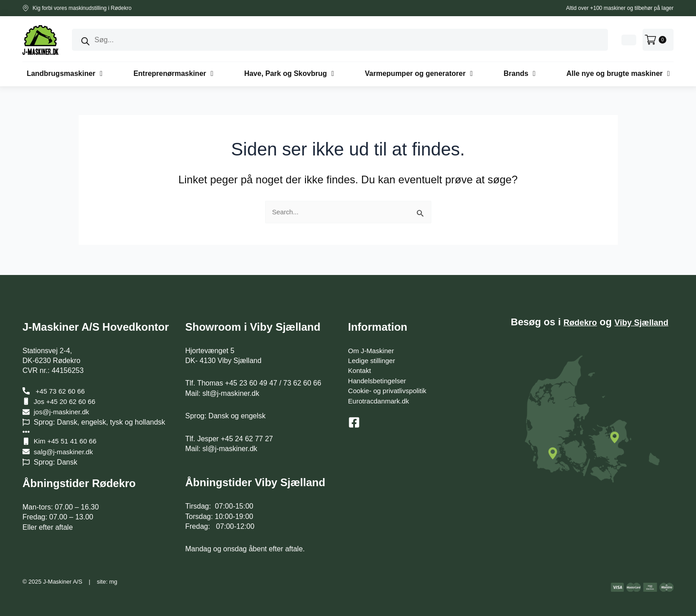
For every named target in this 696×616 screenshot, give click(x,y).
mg (113, 582)
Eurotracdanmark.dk (381, 401)
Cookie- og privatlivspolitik (390, 391)
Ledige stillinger (373, 361)
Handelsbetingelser (379, 381)
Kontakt (360, 370)
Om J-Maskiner (372, 351)
